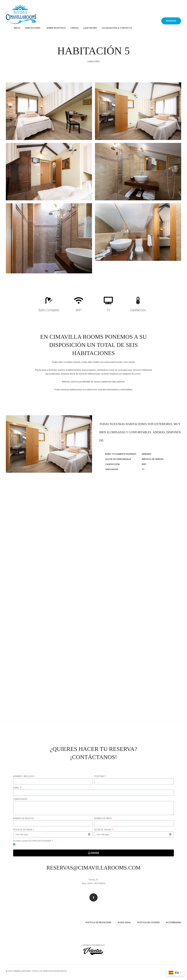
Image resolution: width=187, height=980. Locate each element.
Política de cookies (148, 922)
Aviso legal (124, 922)
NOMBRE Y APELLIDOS (24, 776)
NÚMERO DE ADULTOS (23, 818)
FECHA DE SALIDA (103, 830)
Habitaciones (33, 28)
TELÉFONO (99, 776)
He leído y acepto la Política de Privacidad (32, 841)
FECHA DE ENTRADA (23, 830)
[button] (171, 21)
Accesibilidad (174, 922)
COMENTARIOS (20, 799)
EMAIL (16, 788)
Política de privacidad (98, 922)
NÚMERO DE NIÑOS (103, 818)
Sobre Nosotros (56, 28)
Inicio (17, 28)
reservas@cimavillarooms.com (93, 868)
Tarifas (74, 28)
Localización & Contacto (117, 28)
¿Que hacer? (90, 28)
